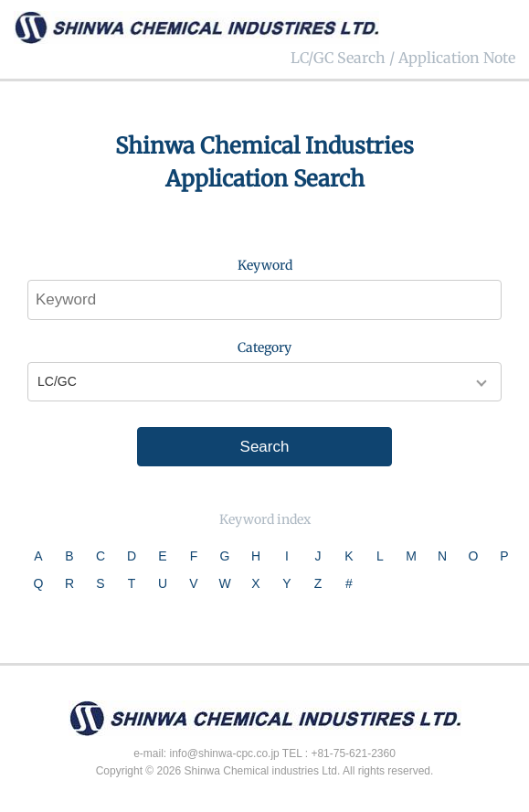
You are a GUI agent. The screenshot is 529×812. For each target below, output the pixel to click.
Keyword (265, 265)
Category (264, 347)
